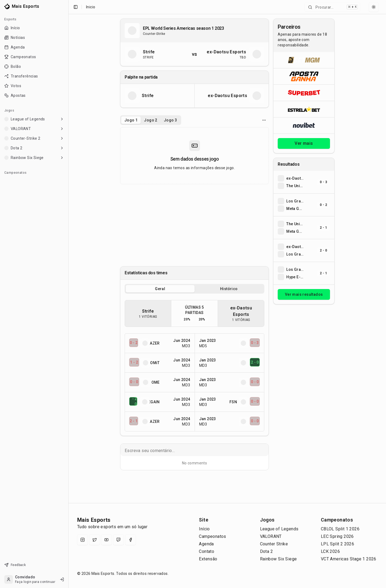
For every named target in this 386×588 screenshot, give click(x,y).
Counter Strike (274, 544)
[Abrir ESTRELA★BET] (304, 109)
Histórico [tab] (229, 289)
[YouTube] (106, 540)
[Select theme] (374, 7)
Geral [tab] (160, 289)
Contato (207, 551)
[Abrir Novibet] (304, 125)
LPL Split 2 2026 (337, 544)
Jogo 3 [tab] (170, 120)
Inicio (91, 7)
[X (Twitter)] (95, 540)
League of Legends (279, 529)
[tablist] (151, 120)
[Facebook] (131, 540)
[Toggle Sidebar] (66, 294)
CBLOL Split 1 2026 (340, 529)
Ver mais (304, 143)
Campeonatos (212, 536)
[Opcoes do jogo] (264, 120)
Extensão (208, 559)
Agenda (206, 544)
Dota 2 (266, 551)
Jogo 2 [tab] (151, 120)
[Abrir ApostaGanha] (304, 76)
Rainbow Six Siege (279, 559)
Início (204, 529)
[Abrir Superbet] (304, 93)
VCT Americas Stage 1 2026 (349, 559)
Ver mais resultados (304, 294)
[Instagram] (83, 540)
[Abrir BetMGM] (304, 60)
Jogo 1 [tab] (131, 120)
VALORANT (271, 536)
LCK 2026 (330, 551)
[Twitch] (118, 540)
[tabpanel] (194, 156)
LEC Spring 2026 (337, 536)
